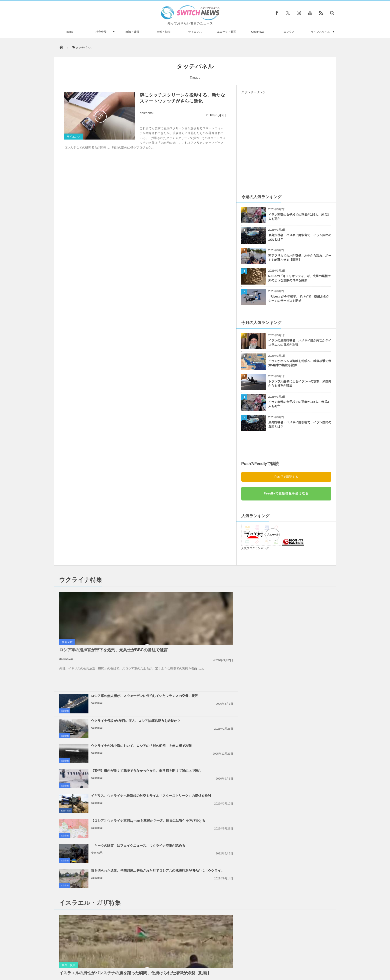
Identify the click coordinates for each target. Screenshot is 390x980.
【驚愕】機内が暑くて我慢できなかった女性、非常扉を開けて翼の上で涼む (298, 620)
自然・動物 (164, 32)
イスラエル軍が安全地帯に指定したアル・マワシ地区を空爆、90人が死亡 (111, 925)
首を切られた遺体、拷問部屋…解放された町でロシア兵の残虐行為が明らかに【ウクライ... (298, 670)
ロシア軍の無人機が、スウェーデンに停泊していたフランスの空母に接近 (206, 595)
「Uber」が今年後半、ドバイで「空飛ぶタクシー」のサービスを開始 (299, 299)
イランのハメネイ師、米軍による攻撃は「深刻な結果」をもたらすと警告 (206, 739)
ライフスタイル (320, 32)
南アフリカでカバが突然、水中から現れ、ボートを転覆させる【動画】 (300, 258)
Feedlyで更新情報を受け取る (286, 493)
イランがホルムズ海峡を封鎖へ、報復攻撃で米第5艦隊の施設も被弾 (300, 363)
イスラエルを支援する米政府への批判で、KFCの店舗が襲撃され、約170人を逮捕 (298, 764)
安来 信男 (188, 677)
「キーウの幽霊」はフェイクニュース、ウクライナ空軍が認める (206, 668)
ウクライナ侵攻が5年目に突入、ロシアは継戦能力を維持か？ (297, 593)
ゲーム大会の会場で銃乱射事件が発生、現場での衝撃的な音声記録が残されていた (111, 864)
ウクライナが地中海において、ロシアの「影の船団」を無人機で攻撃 (206, 620)
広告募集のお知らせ (276, 957)
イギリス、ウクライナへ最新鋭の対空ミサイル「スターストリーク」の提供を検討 (206, 645)
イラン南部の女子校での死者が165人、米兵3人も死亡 (299, 217)
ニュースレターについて (239, 957)
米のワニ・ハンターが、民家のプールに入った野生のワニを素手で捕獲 (111, 844)
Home (70, 32)
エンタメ (289, 32)
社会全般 (101, 32)
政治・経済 (132, 32)
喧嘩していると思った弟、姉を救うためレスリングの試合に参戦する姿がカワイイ (111, 885)
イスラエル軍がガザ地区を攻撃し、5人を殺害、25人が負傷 (296, 787)
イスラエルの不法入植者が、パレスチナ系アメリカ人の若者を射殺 (298, 712)
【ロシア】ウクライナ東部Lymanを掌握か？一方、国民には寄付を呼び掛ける (296, 645)
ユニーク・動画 (226, 32)
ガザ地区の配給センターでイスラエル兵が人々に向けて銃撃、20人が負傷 (207, 764)
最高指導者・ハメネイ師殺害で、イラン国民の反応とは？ (300, 237)
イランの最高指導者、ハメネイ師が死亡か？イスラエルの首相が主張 (300, 343)
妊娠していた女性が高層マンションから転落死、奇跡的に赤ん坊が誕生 (111, 905)
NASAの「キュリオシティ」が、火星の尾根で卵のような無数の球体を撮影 (300, 278)
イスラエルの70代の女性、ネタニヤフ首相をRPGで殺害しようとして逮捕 (207, 714)
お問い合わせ (206, 957)
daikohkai (147, 113)
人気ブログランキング (255, 548)
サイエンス (195, 32)
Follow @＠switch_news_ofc (195, 845)
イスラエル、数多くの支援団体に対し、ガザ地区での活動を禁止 (206, 787)
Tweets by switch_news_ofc (195, 837)
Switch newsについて (114, 957)
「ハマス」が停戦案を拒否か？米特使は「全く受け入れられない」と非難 (298, 739)
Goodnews (258, 32)
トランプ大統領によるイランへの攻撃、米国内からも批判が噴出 (300, 384)
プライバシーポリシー (174, 957)
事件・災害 (69, 760)
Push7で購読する (286, 477)
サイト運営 (144, 957)
